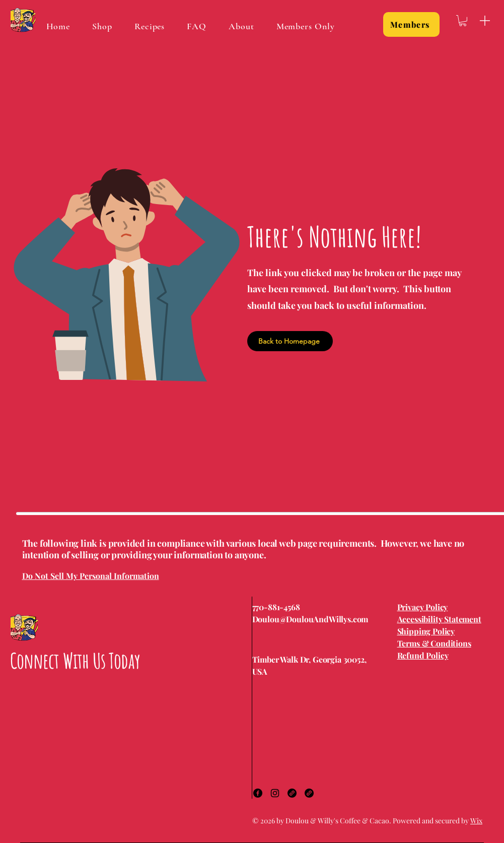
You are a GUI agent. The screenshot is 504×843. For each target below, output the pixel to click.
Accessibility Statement (439, 619)
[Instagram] (275, 793)
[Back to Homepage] (290, 341)
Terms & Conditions (434, 643)
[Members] (411, 24)
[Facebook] (258, 793)
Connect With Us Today (75, 660)
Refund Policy (423, 655)
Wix (476, 821)
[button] (463, 21)
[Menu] (485, 20)
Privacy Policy (423, 607)
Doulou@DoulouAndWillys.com (310, 619)
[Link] (292, 793)
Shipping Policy (426, 631)
